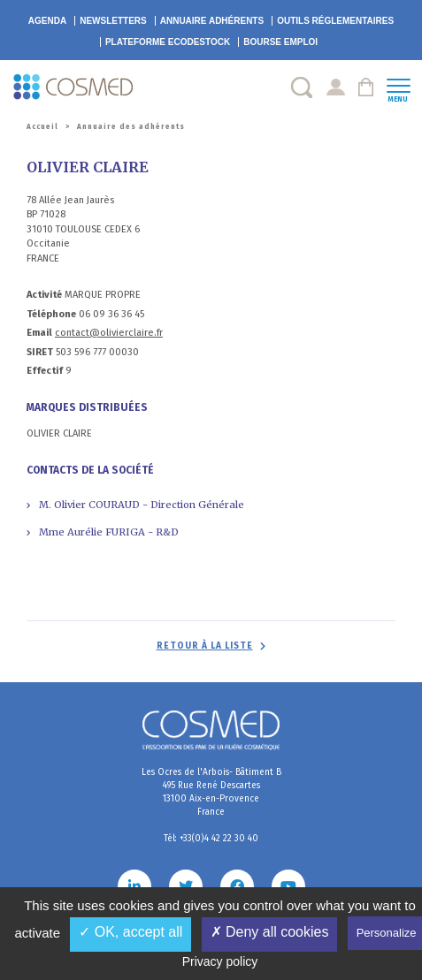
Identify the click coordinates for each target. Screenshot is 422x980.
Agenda (47, 21)
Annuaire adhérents (212, 21)
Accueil (42, 127)
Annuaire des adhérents (131, 127)
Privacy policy (220, 961)
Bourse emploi (280, 42)
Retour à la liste (205, 646)
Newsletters (113, 21)
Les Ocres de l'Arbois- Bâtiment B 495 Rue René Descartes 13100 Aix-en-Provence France (211, 792)
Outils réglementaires (335, 21)
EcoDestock (168, 42)
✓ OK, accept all (130, 932)
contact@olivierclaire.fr (109, 333)
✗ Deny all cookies (270, 932)
